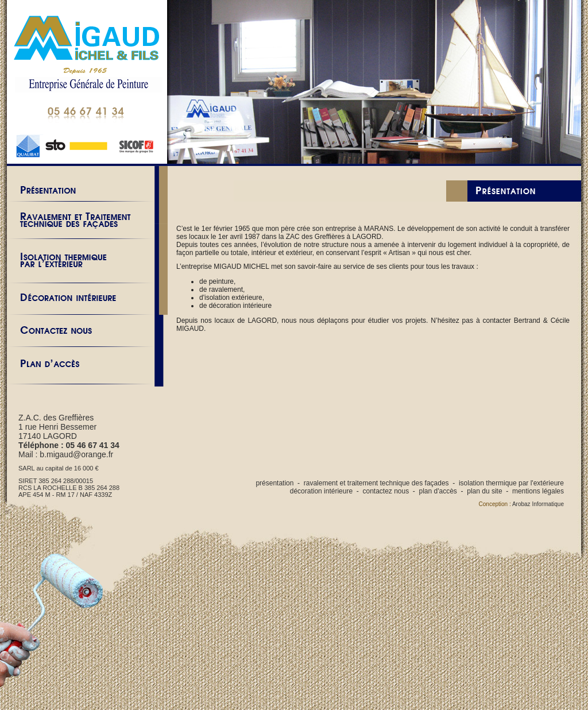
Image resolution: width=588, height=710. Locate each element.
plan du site (484, 491)
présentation (274, 483)
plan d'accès (438, 491)
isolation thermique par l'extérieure (511, 483)
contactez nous (386, 491)
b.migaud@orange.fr (76, 454)
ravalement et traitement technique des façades (376, 483)
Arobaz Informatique (538, 504)
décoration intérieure (321, 491)
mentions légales (538, 491)
